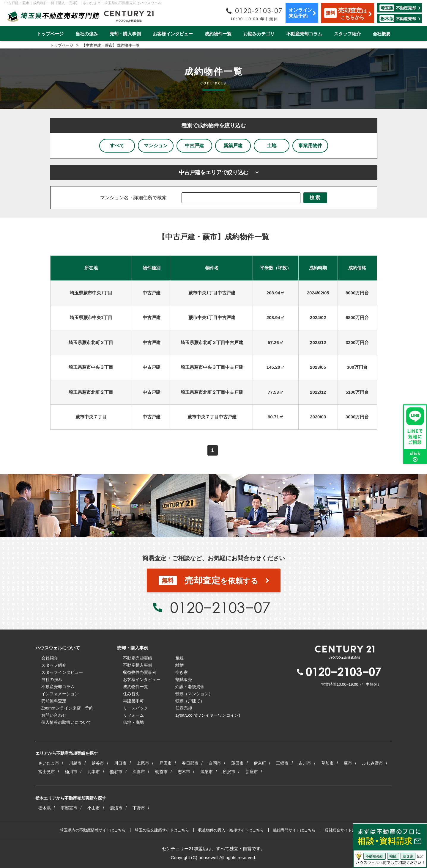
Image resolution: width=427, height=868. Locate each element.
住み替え (131, 694)
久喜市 (139, 772)
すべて (117, 146)
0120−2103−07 (220, 607)
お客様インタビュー (173, 34)
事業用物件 (310, 146)
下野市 (139, 808)
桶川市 (71, 772)
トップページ (50, 34)
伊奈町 (260, 763)
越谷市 (98, 763)
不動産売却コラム (304, 34)
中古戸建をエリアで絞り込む (214, 172)
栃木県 (45, 808)
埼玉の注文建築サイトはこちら (162, 830)
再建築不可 (133, 701)
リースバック (135, 708)
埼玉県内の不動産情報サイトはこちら (93, 830)
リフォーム (133, 715)
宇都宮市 (69, 808)
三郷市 (282, 763)
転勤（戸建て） (190, 701)
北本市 (94, 772)
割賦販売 (184, 679)
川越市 (75, 763)
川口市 (120, 763)
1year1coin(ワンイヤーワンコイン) (208, 715)
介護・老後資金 (190, 687)
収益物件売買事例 (140, 672)
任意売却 (184, 708)
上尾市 (143, 763)
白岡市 (215, 763)
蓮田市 (237, 763)
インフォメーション (60, 694)
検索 (315, 198)
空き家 (182, 672)
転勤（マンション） (194, 694)
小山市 (94, 808)
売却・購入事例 (125, 34)
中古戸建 (194, 146)
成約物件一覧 (218, 34)
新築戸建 (233, 146)
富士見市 (47, 772)
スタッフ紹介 (347, 34)
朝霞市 (161, 772)
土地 (272, 146)
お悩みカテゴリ (259, 34)
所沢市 (229, 772)
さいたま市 (49, 763)
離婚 (179, 665)
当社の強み (87, 34)
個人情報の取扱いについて (66, 722)
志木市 (184, 772)
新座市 (252, 772)
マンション (156, 146)
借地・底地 (133, 722)
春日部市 (190, 763)
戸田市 (166, 763)
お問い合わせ (54, 715)
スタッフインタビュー (62, 672)
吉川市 (305, 763)
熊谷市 (116, 772)
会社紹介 (50, 658)
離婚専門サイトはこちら (294, 830)
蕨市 (348, 763)
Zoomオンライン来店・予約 (67, 708)
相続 (179, 658)
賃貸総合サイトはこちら (346, 830)
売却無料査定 (54, 701)
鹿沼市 (116, 808)
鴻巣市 (207, 772)
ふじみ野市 (373, 763)
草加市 (327, 763)
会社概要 (382, 34)
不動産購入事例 (138, 665)
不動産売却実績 (138, 658)
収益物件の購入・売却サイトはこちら (231, 830)
